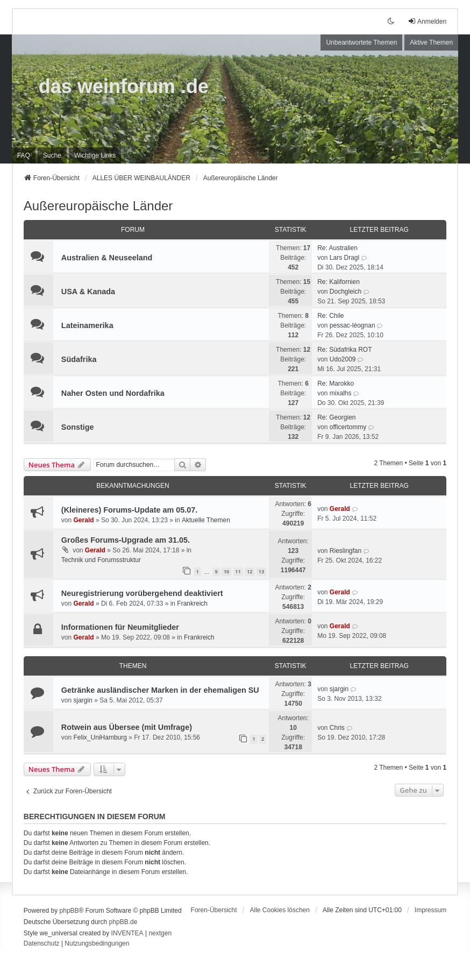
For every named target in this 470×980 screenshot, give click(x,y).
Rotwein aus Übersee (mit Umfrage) (127, 727)
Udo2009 (343, 359)
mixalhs (341, 393)
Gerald (84, 520)
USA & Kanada (88, 292)
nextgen (160, 933)
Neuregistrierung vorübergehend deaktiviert (142, 593)
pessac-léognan (353, 325)
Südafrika (79, 359)
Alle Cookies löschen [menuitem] (280, 910)
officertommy (348, 427)
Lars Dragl (344, 258)
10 (226, 571)
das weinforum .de (124, 86)
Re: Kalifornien (339, 282)
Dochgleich (346, 292)
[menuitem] (95, 155)
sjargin (83, 700)
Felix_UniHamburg (100, 737)
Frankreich (192, 603)
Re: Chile (330, 316)
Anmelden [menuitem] (427, 21)
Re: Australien (337, 248)
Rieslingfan (346, 551)
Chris (337, 728)
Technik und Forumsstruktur (101, 560)
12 (250, 571)
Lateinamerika (87, 325)
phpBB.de (123, 922)
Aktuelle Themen (206, 520)
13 (261, 571)
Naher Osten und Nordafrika (113, 393)
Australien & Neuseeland (107, 258)
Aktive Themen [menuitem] (431, 42)
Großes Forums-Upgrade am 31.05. (126, 540)
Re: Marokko (336, 384)
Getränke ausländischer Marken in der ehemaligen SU (160, 690)
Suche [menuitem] (52, 155)
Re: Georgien (336, 417)
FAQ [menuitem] (24, 155)
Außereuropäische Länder (98, 206)
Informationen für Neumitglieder (120, 627)
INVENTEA (127, 933)
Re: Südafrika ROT (344, 350)
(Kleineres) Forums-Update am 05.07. (130, 510)
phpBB (69, 911)
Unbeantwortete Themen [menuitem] (361, 42)
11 (238, 571)
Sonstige (78, 427)
